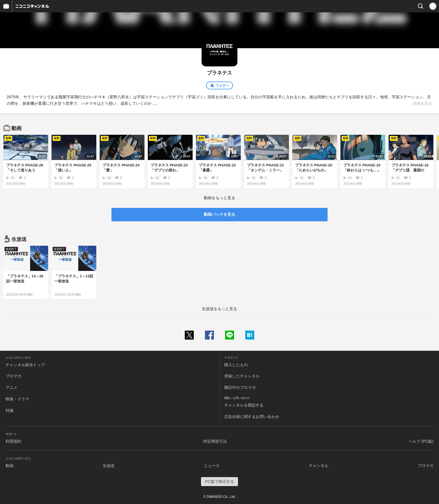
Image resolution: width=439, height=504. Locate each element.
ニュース (212, 466)
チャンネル (319, 466)
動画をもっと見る (219, 198)
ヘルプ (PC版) (421, 441)
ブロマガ (13, 376)
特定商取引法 (215, 441)
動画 (10, 466)
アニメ (11, 387)
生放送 (109, 466)
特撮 (10, 410)
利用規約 (13, 441)
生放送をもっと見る (219, 309)
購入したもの (236, 365)
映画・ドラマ (17, 399)
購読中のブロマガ (240, 387)
